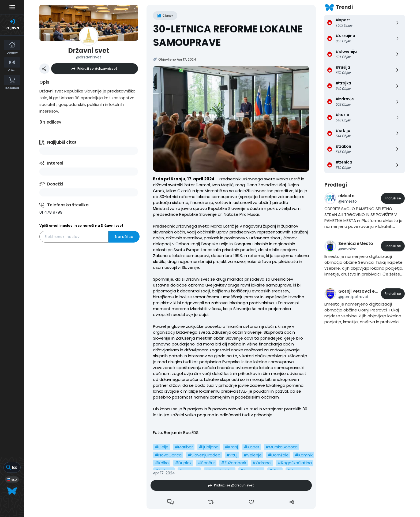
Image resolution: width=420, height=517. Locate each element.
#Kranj (231, 447)
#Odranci (262, 463)
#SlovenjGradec (204, 455)
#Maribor (184, 447)
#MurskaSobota (282, 447)
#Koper (252, 447)
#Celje (162, 447)
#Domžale (278, 455)
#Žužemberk (234, 463)
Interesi (55, 163)
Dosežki (55, 184)
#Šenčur (206, 463)
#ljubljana (209, 447)
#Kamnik (304, 455)
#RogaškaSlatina (295, 463)
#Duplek (183, 463)
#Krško (162, 463)
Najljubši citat (62, 142)
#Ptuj (232, 455)
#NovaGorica (168, 455)
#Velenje (253, 455)
